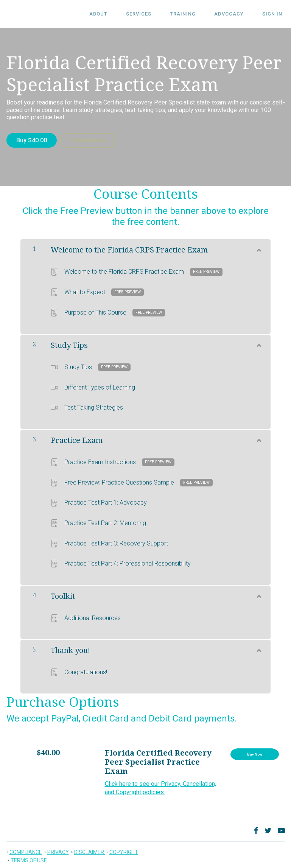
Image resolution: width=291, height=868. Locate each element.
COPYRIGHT (124, 849)
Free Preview (91, 140)
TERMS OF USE (29, 858)
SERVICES (156, 14)
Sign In (275, 14)
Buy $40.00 (32, 140)
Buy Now (255, 753)
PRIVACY (58, 849)
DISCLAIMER (90, 849)
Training (195, 14)
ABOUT (121, 14)
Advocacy (237, 14)
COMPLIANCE (26, 849)
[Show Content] (258, 246)
